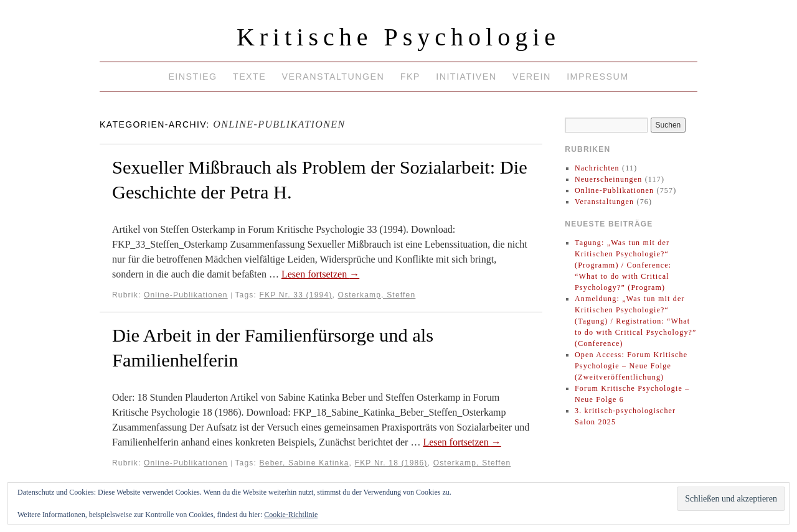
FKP (410, 77)
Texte (249, 77)
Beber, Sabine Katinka (304, 463)
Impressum (597, 77)
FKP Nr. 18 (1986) (391, 463)
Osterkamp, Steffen (377, 295)
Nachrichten (597, 168)
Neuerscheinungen (609, 179)
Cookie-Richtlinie (291, 515)
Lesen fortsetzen (320, 274)
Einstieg (192, 77)
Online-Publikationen (186, 295)
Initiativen (466, 77)
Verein (532, 77)
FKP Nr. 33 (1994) (296, 295)
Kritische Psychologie (398, 37)
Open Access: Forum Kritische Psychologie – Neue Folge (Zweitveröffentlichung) (631, 366)
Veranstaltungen (333, 77)
